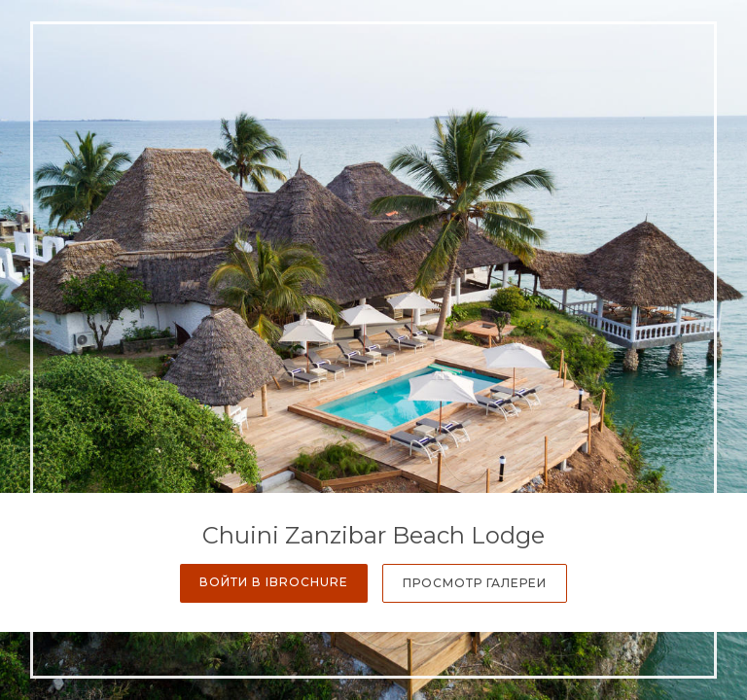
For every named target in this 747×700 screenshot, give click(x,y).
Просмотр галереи (475, 583)
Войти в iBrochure (274, 582)
